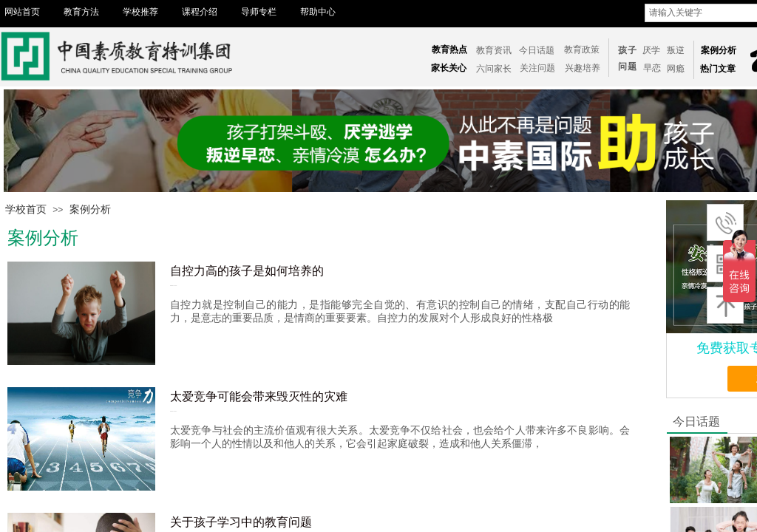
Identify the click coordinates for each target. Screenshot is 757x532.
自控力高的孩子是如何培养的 (247, 271)
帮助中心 (318, 12)
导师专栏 (259, 12)
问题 (628, 66)
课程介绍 (200, 12)
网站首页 (22, 12)
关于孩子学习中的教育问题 (241, 522)
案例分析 (90, 209)
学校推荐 (140, 12)
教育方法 (81, 12)
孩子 (628, 50)
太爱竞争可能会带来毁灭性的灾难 (259, 396)
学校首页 (26, 209)
